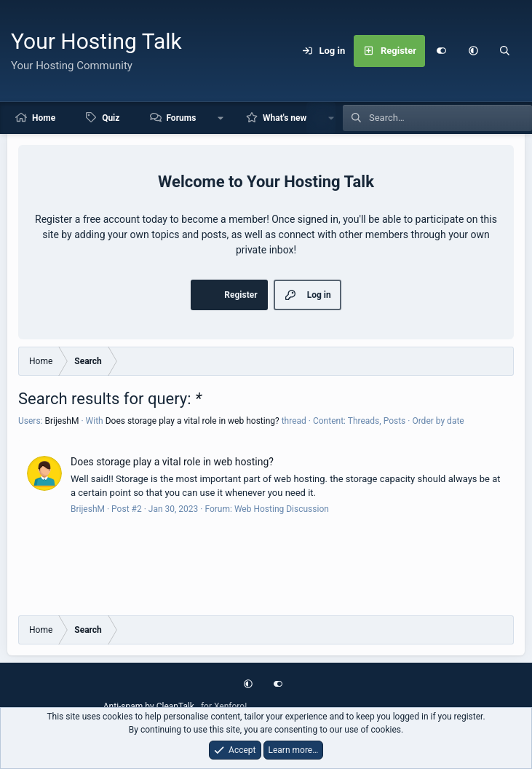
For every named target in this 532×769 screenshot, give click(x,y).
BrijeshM (61, 421)
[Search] (505, 51)
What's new (285, 118)
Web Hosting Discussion (282, 509)
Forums (181, 118)
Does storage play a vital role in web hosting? (192, 421)
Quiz (111, 118)
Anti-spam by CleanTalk (149, 706)
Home (44, 118)
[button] (473, 51)
